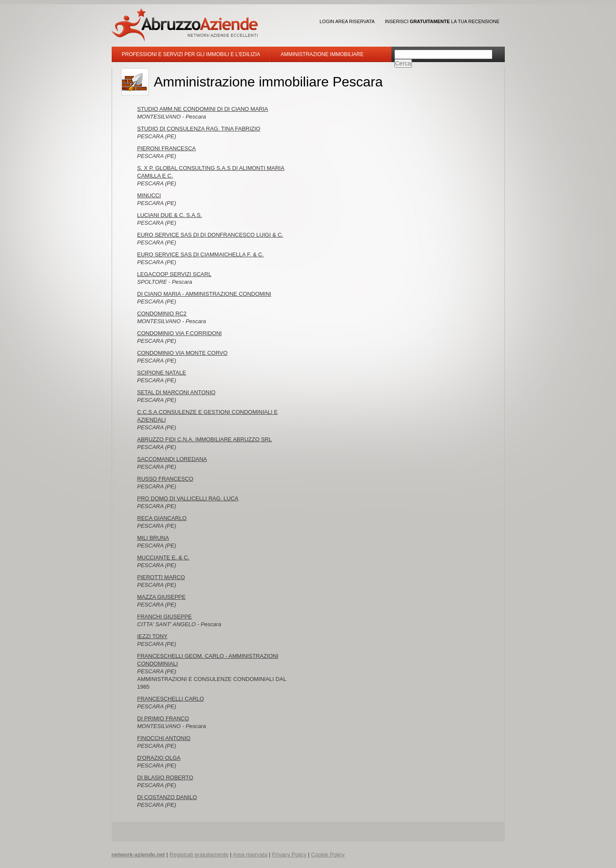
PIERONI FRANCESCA (167, 148)
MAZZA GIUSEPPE (161, 597)
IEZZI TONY (153, 636)
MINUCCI (149, 195)
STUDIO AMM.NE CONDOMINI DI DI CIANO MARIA (203, 109)
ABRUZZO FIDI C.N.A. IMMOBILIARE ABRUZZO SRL (205, 439)
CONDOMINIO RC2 (162, 314)
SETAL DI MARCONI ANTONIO (176, 392)
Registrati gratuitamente (199, 855)
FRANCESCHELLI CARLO (171, 699)
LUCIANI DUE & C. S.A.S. (170, 215)
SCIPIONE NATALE (162, 373)
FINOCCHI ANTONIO (164, 738)
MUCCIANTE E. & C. (163, 557)
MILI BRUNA (153, 538)
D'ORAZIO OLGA (159, 758)
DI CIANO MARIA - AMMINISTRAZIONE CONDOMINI (204, 294)
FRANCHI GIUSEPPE (165, 617)
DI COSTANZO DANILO (167, 797)
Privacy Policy (289, 855)
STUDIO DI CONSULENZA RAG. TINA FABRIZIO (199, 129)
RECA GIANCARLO (162, 518)
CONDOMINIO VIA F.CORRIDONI (180, 333)
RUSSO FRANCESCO (165, 479)
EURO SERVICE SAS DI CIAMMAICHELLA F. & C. (201, 254)
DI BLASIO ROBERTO (165, 777)
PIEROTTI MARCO (161, 577)
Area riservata (250, 855)
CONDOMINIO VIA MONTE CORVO (182, 353)
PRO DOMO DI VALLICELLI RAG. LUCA (188, 498)
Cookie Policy (328, 855)
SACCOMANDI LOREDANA (172, 459)
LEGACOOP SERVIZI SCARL (175, 274)
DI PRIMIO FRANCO (163, 718)
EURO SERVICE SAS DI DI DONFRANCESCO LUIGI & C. (210, 235)
